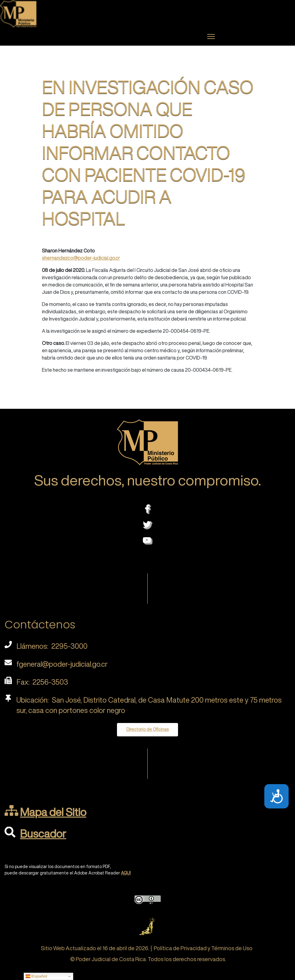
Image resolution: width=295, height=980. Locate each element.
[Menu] (211, 36)
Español (36, 976)
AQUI (126, 873)
